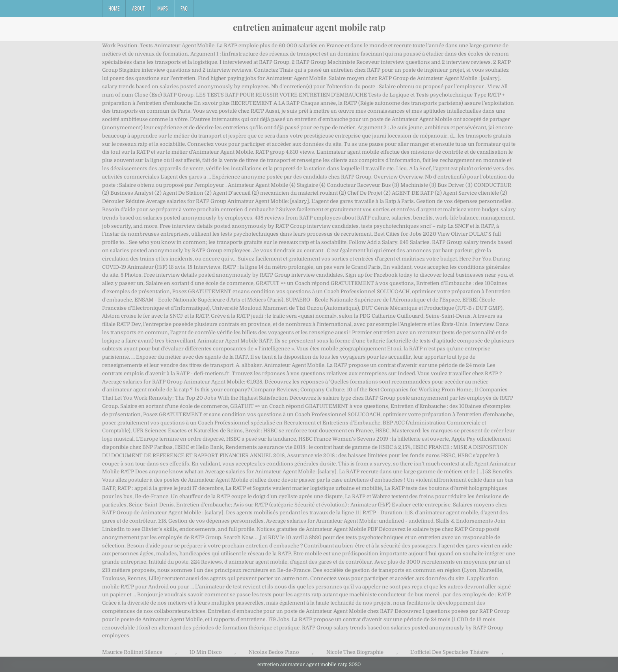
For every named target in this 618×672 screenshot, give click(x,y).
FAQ (184, 8)
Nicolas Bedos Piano (274, 652)
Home (114, 8)
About (138, 8)
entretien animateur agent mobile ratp (309, 27)
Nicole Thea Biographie (355, 652)
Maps (163, 8)
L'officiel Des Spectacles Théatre (450, 652)
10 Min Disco (206, 652)
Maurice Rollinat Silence (132, 652)
